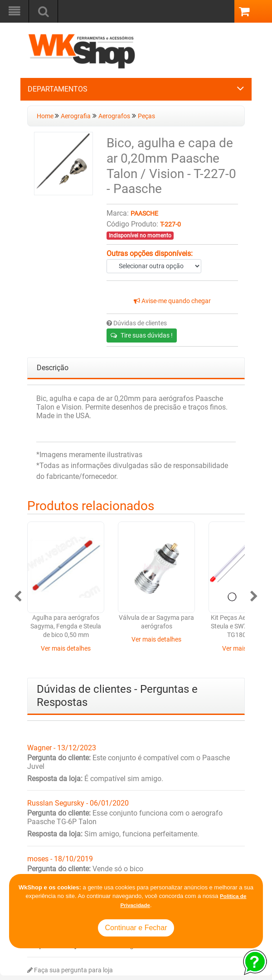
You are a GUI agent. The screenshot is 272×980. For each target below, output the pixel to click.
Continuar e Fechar (136, 928)
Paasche (144, 214)
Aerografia (76, 116)
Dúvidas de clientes (137, 323)
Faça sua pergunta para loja (70, 970)
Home (46, 116)
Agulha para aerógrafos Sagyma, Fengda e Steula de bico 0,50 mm (66, 627)
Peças (146, 116)
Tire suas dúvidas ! (142, 335)
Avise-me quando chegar (172, 301)
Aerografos (114, 116)
